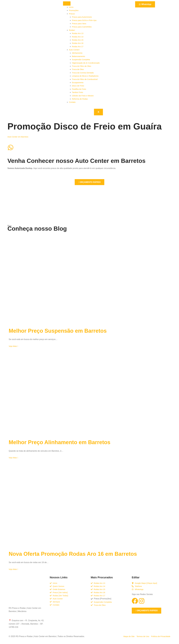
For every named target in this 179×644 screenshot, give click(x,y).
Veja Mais (14, 346)
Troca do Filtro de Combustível (86, 79)
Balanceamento (79, 56)
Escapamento (78, 82)
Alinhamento (78, 53)
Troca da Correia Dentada (83, 73)
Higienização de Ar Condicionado (87, 63)
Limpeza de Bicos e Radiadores (86, 76)
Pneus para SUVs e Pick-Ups (85, 20)
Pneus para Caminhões (82, 27)
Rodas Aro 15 (78, 40)
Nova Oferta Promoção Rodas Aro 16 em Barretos (79, 554)
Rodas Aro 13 (78, 33)
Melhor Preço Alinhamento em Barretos (65, 442)
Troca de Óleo (78, 69)
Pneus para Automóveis (82, 17)
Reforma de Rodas (80, 99)
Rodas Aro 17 (78, 46)
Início (71, 7)
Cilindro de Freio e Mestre (83, 96)
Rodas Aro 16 (78, 43)
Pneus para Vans (80, 24)
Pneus (72, 14)
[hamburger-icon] (67, 3)
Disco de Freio (78, 86)
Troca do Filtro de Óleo (82, 66)
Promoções (74, 10)
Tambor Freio (78, 92)
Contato (72, 102)
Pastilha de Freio (79, 89)
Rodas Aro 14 (78, 37)
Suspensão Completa (81, 60)
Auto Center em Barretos (18, 137)
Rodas (72, 30)
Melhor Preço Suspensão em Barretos (63, 331)
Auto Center (75, 50)
